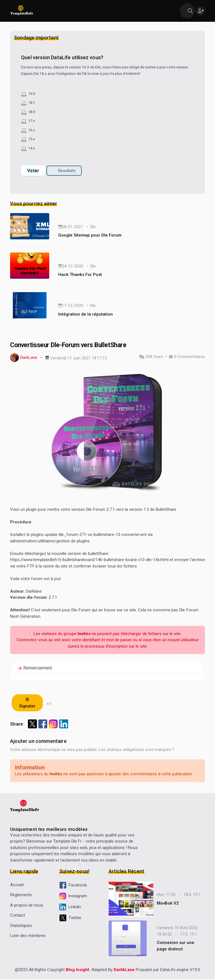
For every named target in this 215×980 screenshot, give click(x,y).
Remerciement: (38, 668)
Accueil (17, 885)
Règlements (21, 895)
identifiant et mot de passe (107, 640)
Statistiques (21, 926)
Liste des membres (28, 936)
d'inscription (117, 647)
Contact (17, 916)
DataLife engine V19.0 (180, 971)
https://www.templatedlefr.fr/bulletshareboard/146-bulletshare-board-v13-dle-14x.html (89, 560)
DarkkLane (124, 971)
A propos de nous (27, 905)
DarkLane (29, 358)
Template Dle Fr (67, 842)
